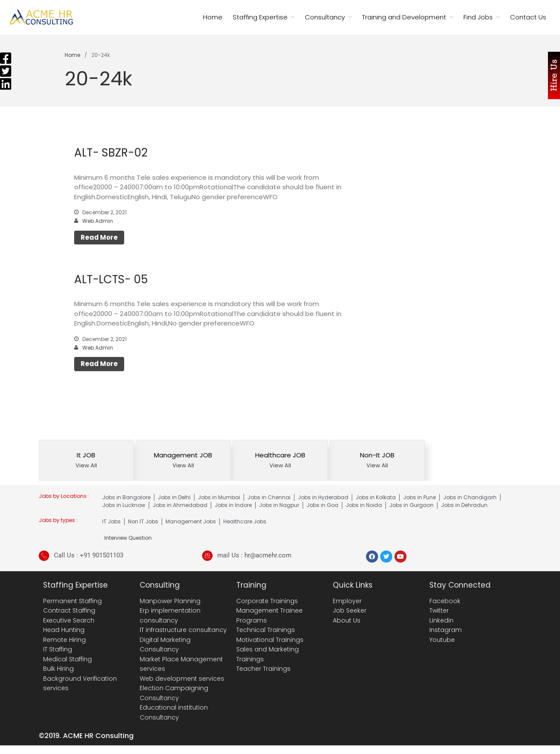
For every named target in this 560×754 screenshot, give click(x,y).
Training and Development (404, 17)
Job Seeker (350, 610)
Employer (347, 601)
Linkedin (441, 620)
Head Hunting (64, 630)
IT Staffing (58, 649)
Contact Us (528, 17)
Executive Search (69, 620)
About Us (347, 620)
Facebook (445, 601)
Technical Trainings (266, 630)
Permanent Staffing (72, 601)
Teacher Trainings (263, 669)
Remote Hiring (64, 640)
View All (86, 465)
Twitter (439, 610)
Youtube (442, 640)
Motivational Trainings (270, 640)
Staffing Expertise (260, 17)
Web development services (182, 679)
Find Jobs (478, 17)
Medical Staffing (67, 659)
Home (213, 17)
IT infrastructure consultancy (183, 630)
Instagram (446, 630)
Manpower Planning (170, 601)
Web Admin (98, 221)
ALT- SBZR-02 (111, 153)
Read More (99, 237)
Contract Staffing (69, 610)
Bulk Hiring (58, 669)
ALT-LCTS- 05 (111, 279)
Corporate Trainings (267, 601)
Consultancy (325, 17)
